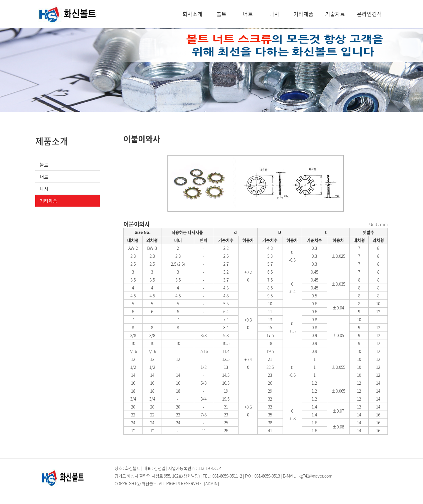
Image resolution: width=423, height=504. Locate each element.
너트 (248, 14)
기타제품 (303, 14)
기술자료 (335, 14)
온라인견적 (369, 14)
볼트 (221, 14)
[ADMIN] (211, 483)
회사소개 (192, 14)
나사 (274, 14)
